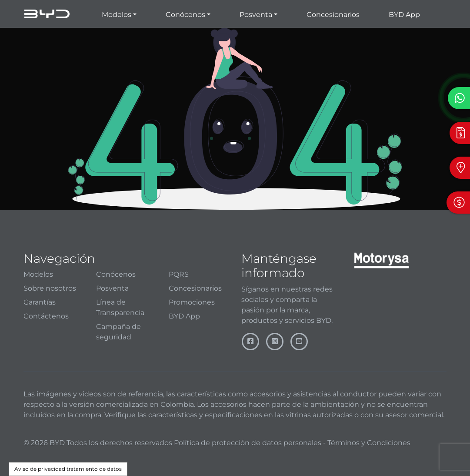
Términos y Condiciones (369, 443)
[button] (119, 14)
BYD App (404, 14)
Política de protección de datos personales (248, 443)
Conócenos (116, 274)
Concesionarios (333, 14)
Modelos (38, 274)
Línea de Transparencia (120, 307)
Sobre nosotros (50, 288)
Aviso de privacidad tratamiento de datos (68, 469)
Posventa (112, 288)
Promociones (192, 302)
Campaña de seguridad (118, 332)
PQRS (179, 274)
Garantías (40, 302)
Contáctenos (46, 316)
